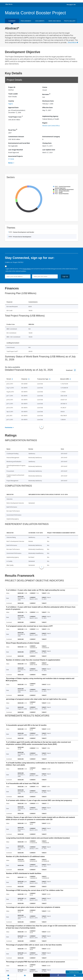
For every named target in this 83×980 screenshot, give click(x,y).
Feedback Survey (74, 972)
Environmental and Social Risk (19, 143)
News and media (55, 21)
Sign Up (65, 276)
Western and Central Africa (51, 126)
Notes (10, 163)
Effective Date (47, 107)
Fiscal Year (13, 130)
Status (45, 87)
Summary (12, 21)
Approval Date (13, 107)
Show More (73, 42)
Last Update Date (49, 150)
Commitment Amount (16, 137)
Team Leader (13, 94)
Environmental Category (51, 137)
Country (11, 101)
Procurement (26, 21)
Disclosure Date (48, 101)
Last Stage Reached (15, 150)
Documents (40, 21)
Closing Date (47, 143)
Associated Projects (15, 156)
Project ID (12, 87)
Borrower (46, 94)
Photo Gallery (70, 21)
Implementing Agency (50, 116)
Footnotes (9, 427)
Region (45, 123)
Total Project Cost (15, 117)
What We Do (9, 4)
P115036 (11, 159)
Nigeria (11, 104)
